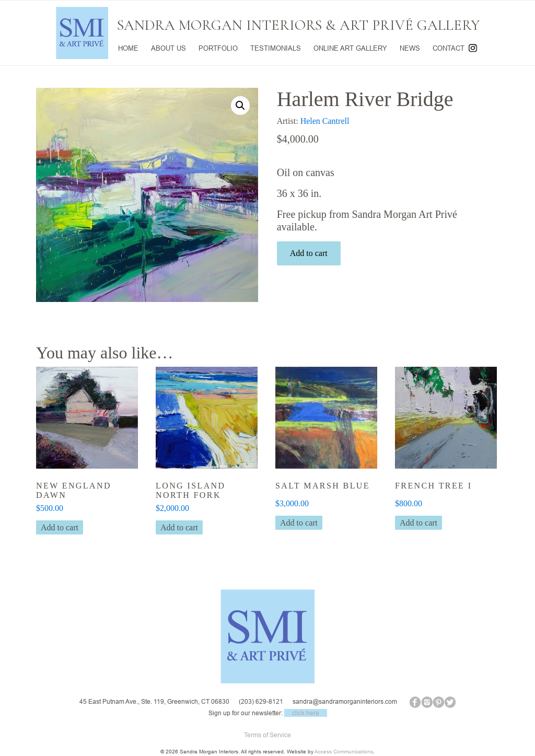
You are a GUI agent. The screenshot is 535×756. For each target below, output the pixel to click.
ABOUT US (168, 48)
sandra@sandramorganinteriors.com (345, 701)
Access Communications (344, 752)
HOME (128, 48)
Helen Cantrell (325, 121)
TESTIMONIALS (276, 48)
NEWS (410, 48)
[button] (240, 106)
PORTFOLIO (218, 48)
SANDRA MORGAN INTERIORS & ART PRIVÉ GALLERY (298, 25)
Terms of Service (267, 735)
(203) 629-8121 (261, 701)
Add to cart (309, 253)
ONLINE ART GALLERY (350, 48)
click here (306, 713)
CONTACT (449, 48)
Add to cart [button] (60, 527)
